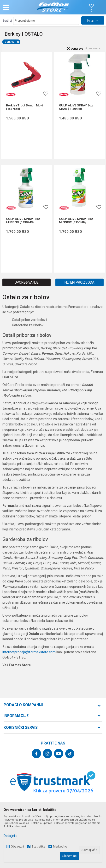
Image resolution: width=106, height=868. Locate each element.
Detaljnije (11, 836)
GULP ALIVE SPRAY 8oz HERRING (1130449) (23, 221)
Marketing (60, 846)
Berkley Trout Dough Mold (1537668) (25, 107)
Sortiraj (7, 21)
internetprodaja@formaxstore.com (29, 652)
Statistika (38, 846)
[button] (18, 7)
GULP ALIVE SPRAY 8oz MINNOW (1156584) (76, 221)
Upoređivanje (27, 282)
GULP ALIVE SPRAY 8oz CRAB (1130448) (76, 107)
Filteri (93, 20)
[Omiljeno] (92, 11)
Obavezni (17, 846)
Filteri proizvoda (79, 282)
